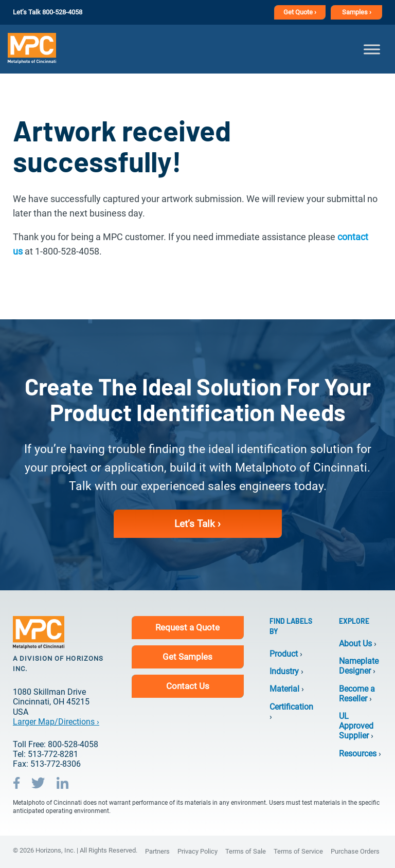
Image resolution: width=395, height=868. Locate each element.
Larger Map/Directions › (56, 722)
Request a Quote (187, 627)
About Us (355, 644)
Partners (157, 851)
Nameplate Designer (359, 666)
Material (284, 689)
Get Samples (187, 657)
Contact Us (188, 686)
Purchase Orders (355, 851)
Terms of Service (298, 851)
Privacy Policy (197, 851)
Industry (284, 671)
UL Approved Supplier (356, 726)
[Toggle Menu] (372, 49)
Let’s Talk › (197, 524)
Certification (291, 707)
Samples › (357, 12)
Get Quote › (300, 12)
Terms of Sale (246, 851)
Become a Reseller (357, 694)
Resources (358, 754)
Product (284, 654)
